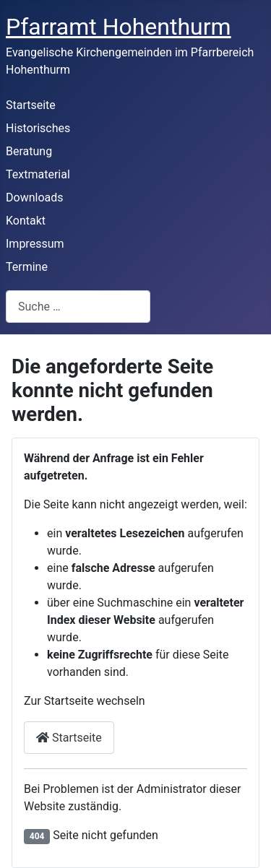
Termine (27, 267)
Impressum (35, 244)
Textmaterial (38, 174)
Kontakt (26, 221)
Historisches (38, 128)
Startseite (31, 105)
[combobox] (78, 307)
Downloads (34, 198)
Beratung (29, 151)
